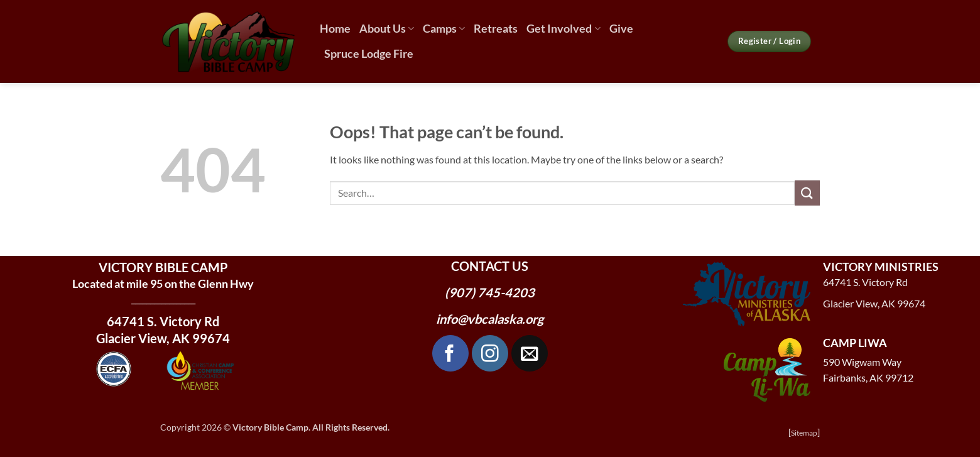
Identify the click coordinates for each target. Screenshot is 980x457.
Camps (444, 29)
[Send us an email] (530, 353)
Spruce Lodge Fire (369, 54)
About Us (387, 29)
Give (621, 29)
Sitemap (804, 433)
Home (335, 29)
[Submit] (807, 193)
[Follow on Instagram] (490, 353)
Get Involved (563, 29)
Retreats (496, 29)
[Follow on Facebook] (450, 353)
